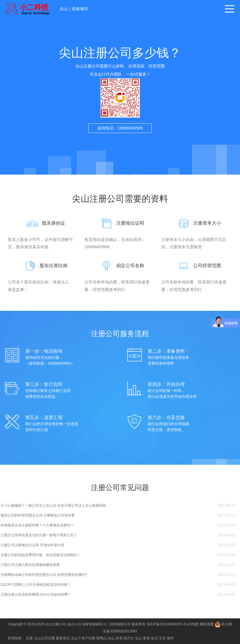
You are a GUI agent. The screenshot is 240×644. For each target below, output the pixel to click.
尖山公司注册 (44, 638)
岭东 (119, 638)
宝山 (138, 638)
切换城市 (80, 9)
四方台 (129, 638)
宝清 (162, 638)
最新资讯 (63, 638)
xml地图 (193, 624)
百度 (29, 638)
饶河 (170, 638)
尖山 (64, 9)
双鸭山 (101, 638)
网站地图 (207, 624)
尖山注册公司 (55, 624)
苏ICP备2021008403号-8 (166, 624)
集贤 (146, 638)
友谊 (154, 638)
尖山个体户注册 (83, 638)
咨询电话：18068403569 (120, 128)
